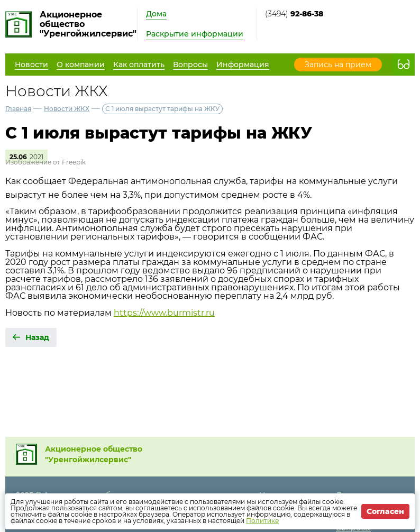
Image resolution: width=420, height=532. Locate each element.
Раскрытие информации (195, 34)
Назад (37, 337)
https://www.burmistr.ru (164, 313)
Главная (18, 109)
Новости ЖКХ (67, 109)
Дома (156, 14)
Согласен (385, 511)
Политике (262, 521)
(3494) (294, 14)
